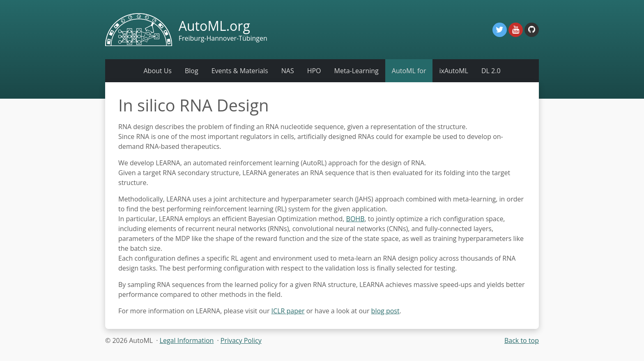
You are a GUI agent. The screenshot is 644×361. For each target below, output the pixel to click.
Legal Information (187, 340)
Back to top (522, 340)
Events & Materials (240, 71)
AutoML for (409, 71)
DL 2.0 (491, 71)
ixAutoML (453, 71)
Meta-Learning (356, 71)
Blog (192, 71)
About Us (158, 71)
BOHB (355, 219)
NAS (288, 71)
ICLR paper (288, 311)
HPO (314, 71)
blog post (385, 311)
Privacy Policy (241, 340)
